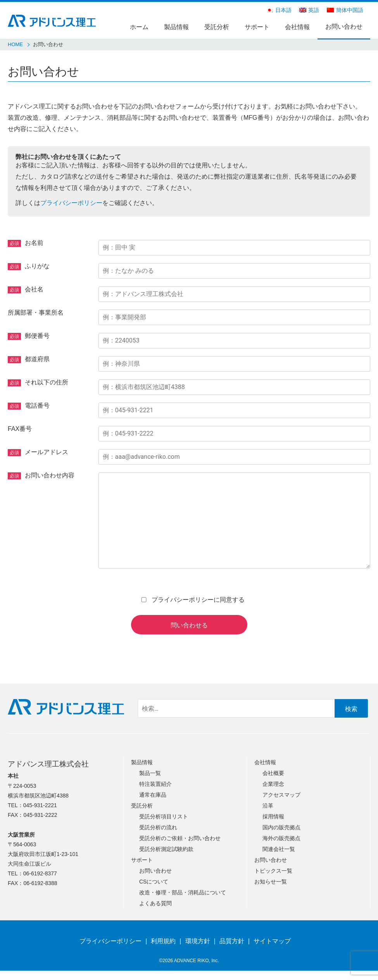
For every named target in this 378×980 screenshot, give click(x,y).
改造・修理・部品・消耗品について (183, 892)
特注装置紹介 (155, 784)
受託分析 (217, 27)
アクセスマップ (281, 795)
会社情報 (297, 27)
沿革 (268, 806)
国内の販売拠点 (281, 827)
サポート (257, 27)
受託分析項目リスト (164, 816)
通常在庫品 (153, 795)
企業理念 (273, 784)
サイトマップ (272, 941)
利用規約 (163, 941)
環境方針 (198, 941)
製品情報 (176, 27)
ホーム (139, 27)
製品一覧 (150, 773)
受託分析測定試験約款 (166, 849)
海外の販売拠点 (281, 838)
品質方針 (232, 941)
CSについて (154, 882)
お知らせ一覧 (271, 882)
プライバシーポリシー (71, 203)
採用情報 (273, 816)
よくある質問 (155, 903)
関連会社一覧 (279, 849)
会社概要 (273, 773)
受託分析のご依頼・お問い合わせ (180, 838)
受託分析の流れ (158, 827)
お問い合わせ (344, 27)
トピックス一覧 (273, 871)
